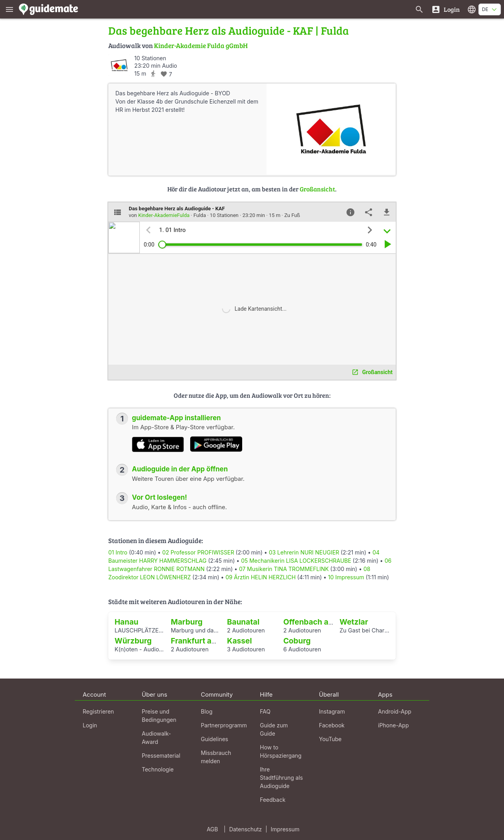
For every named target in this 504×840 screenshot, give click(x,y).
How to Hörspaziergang (281, 751)
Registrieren (98, 711)
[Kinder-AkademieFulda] (119, 65)
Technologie (158, 769)
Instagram (332, 711)
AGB (212, 829)
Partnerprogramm (224, 725)
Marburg (187, 622)
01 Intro (118, 552)
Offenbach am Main (319, 622)
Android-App (395, 711)
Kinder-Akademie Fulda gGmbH (201, 45)
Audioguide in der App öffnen (180, 469)
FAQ (265, 711)
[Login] (446, 9)
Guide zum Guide (274, 729)
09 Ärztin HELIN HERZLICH (261, 577)
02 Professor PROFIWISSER (198, 552)
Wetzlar (354, 622)
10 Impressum (346, 577)
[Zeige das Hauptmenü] (9, 9)
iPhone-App (393, 725)
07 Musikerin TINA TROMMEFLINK (284, 569)
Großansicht (317, 189)
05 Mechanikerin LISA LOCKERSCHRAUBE (296, 561)
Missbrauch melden (216, 757)
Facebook (332, 725)
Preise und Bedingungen (159, 716)
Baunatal (243, 622)
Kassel (240, 641)
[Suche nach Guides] (419, 9)
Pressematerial (161, 756)
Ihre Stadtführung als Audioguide (281, 778)
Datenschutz (246, 829)
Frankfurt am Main (205, 641)
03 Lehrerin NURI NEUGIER (304, 552)
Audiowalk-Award (156, 738)
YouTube (330, 739)
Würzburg (133, 641)
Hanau (127, 622)
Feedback (273, 800)
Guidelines (214, 739)
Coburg (297, 641)
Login (90, 725)
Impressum (285, 829)
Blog (207, 711)
